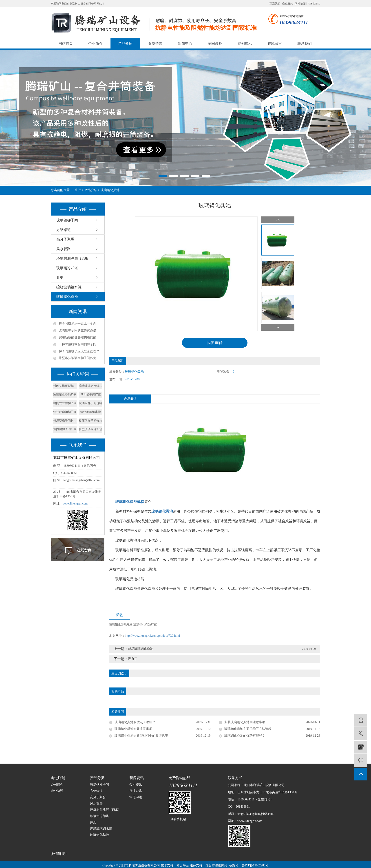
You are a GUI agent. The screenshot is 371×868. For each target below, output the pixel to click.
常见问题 (136, 797)
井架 (60, 278)
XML (317, 4)
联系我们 (275, 4)
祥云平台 (183, 865)
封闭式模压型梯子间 (65, 386)
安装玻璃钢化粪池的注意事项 (245, 722)
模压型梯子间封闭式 (65, 421)
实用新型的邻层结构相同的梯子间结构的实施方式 (80, 337)
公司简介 (57, 785)
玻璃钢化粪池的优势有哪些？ (245, 736)
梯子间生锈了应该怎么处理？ (79, 351)
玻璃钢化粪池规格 (121, 625)
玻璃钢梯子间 (67, 220)
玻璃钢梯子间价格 (91, 403)
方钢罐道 (64, 230)
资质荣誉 (155, 43)
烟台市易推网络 (216, 865)
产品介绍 (125, 43)
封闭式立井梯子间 (65, 403)
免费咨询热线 (179, 778)
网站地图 (300, 4)
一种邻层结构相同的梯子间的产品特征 (80, 344)
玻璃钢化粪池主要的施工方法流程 (248, 729)
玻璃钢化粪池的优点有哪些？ (135, 722)
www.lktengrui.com (75, 503)
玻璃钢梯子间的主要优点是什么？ (80, 330)
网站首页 (66, 43)
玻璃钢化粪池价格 (65, 395)
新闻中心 (185, 43)
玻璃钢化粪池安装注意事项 (133, 729)
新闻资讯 (137, 778)
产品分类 (97, 778)
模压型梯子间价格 (91, 421)
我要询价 (215, 343)
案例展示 (245, 43)
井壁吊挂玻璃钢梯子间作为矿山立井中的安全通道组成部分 (80, 358)
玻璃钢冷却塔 (67, 268)
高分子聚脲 (65, 239)
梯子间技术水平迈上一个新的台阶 (80, 323)
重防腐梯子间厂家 (65, 429)
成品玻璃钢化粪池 (141, 649)
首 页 (78, 190)
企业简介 (95, 43)
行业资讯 (136, 791)
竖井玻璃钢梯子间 (65, 412)
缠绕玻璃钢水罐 (69, 287)
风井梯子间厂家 (91, 395)
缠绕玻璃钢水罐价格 (91, 386)
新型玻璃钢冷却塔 (91, 429)
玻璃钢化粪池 (110, 190)
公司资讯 (136, 785)
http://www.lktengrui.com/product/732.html (152, 636)
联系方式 (235, 778)
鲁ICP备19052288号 (255, 865)
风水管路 (64, 249)
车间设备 (215, 43)
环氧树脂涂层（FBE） (74, 258)
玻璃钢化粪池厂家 (145, 625)
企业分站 (288, 4)
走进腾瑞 (58, 778)
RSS (310, 4)
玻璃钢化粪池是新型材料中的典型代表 (141, 736)
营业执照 (57, 791)
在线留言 (275, 43)
